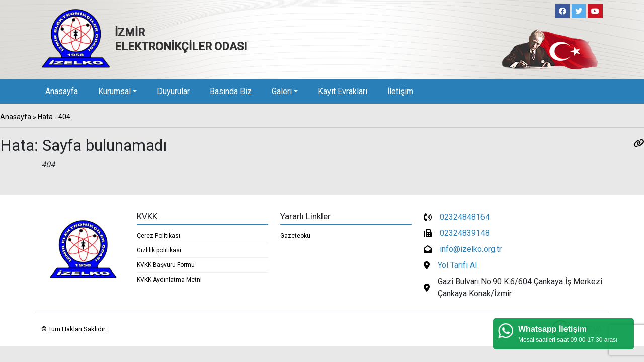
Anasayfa (62, 91)
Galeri (282, 91)
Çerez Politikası (158, 236)
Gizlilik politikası (159, 250)
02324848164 (465, 217)
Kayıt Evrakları (343, 91)
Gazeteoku (295, 236)
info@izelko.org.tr (471, 249)
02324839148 (465, 233)
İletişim (400, 91)
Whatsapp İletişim (552, 329)
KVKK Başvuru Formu (166, 265)
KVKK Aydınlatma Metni (169, 280)
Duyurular (173, 91)
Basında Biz (231, 91)
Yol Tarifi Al (457, 265)
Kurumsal (114, 91)
